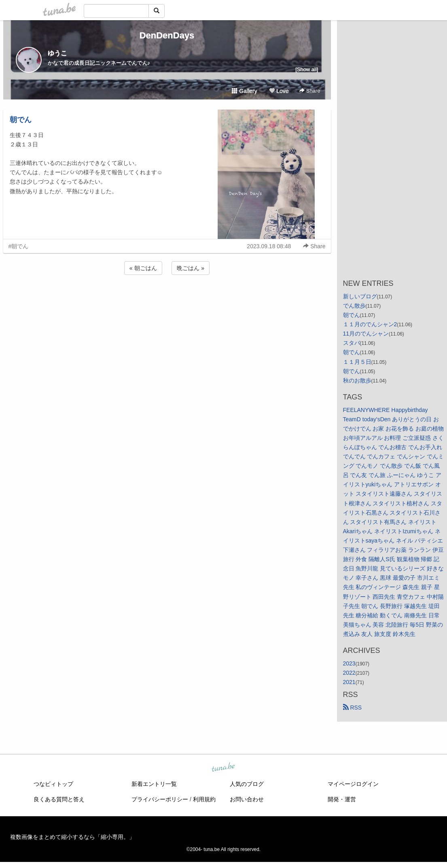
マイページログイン (353, 784)
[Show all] (307, 69)
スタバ (352, 343)
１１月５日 (357, 362)
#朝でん (19, 246)
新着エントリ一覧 (154, 784)
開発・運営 (342, 799)
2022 (349, 673)
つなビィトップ (53, 784)
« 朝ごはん (143, 268)
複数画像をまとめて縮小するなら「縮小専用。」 (72, 837)
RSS (353, 707)
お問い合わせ (247, 799)
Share (310, 91)
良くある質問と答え (59, 799)
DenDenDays (167, 35)
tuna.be (223, 768)
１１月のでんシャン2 (370, 324)
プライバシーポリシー (160, 799)
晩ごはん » (191, 268)
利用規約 (204, 799)
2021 (349, 682)
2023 (349, 663)
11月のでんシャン (366, 334)
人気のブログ (247, 784)
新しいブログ (360, 296)
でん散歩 (354, 306)
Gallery (244, 91)
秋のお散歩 (357, 380)
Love (279, 91)
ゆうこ (57, 53)
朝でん (21, 120)
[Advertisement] (167, 298)
